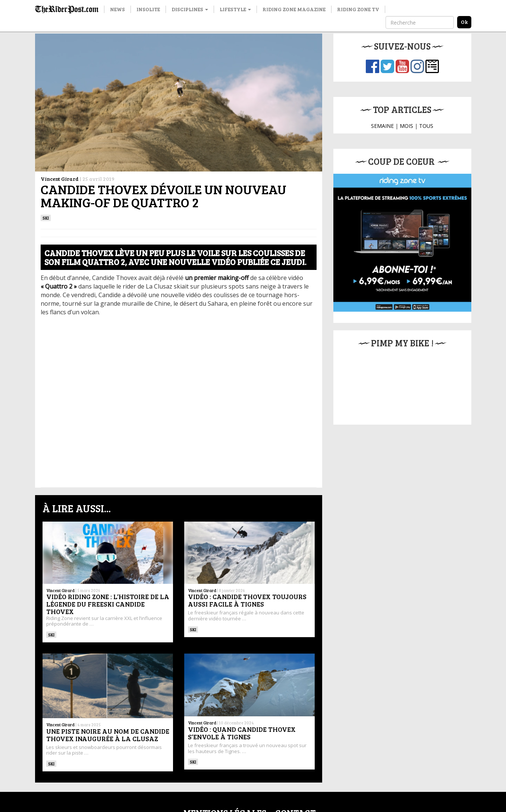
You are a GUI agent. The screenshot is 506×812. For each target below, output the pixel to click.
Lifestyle (235, 9)
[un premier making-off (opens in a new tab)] (217, 278)
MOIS (406, 126)
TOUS (426, 126)
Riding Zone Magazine (294, 9)
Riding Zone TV (358, 9)
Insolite (148, 9)
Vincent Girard (60, 179)
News (117, 9)
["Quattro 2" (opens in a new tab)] (59, 286)
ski (46, 218)
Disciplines (190, 9)
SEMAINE (382, 126)
